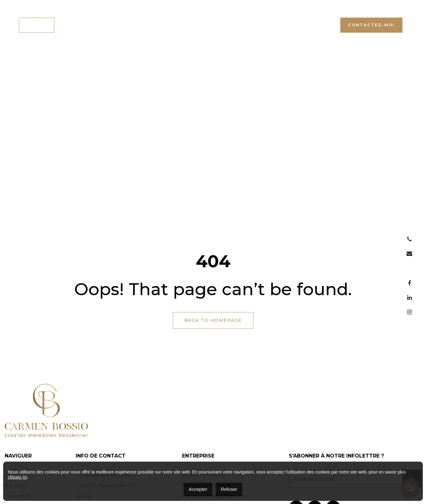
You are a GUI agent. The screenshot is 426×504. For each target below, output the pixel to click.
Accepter (198, 489)
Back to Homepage (213, 320)
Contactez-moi (371, 25)
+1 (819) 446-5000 (308, 25)
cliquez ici (17, 477)
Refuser (229, 489)
